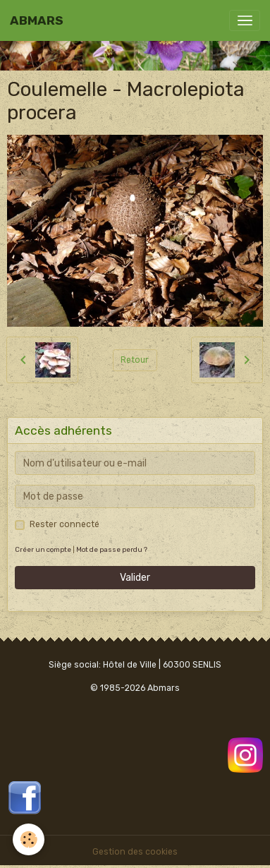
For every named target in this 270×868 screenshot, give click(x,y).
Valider (135, 578)
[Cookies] (29, 839)
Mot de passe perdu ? (112, 549)
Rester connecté (65, 524)
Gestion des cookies (135, 852)
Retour (135, 360)
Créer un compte (43, 549)
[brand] (37, 20)
